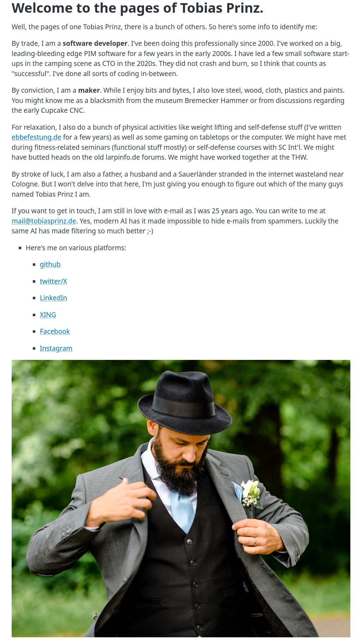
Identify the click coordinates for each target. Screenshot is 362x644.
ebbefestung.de (37, 137)
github (50, 264)
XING (48, 315)
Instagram (56, 348)
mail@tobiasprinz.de (44, 221)
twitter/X (53, 281)
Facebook (55, 331)
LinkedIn (53, 298)
